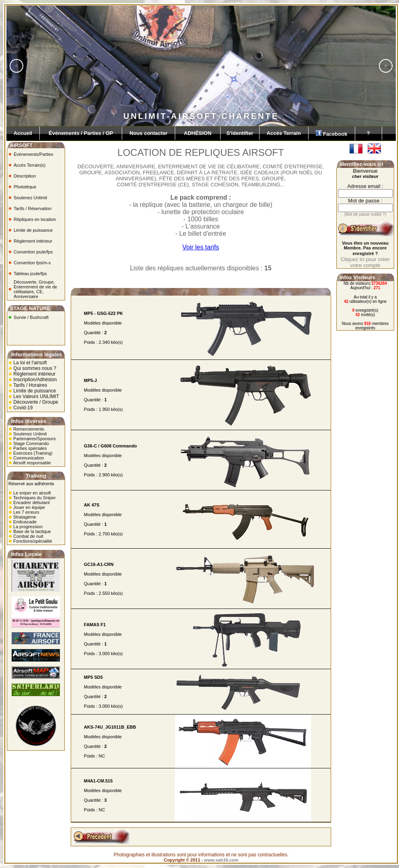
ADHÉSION (198, 133)
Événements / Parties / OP (81, 133)
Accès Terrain (284, 133)
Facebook (332, 134)
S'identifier (240, 133)
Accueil (23, 133)
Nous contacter (148, 133)
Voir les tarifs (201, 247)
